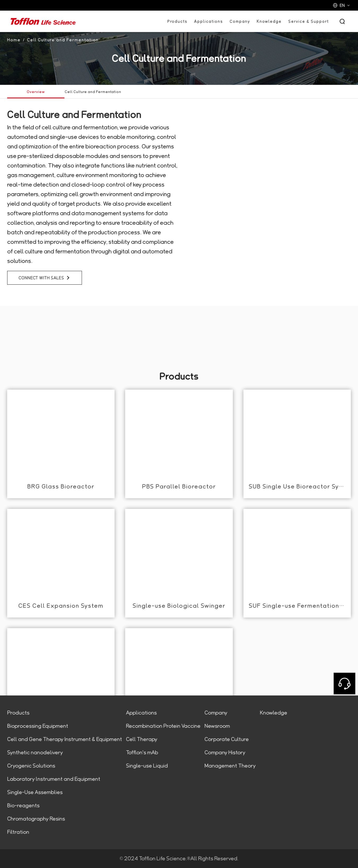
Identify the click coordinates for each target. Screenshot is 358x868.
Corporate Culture (227, 739)
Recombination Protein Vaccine (163, 726)
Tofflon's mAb (142, 752)
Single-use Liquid (147, 766)
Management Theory (230, 766)
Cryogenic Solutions (31, 766)
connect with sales (44, 278)
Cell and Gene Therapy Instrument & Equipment (65, 739)
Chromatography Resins (36, 819)
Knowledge (269, 21)
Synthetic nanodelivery (35, 752)
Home (14, 40)
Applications (209, 21)
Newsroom (217, 726)
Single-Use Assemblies (35, 792)
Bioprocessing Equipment (38, 726)
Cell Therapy (142, 739)
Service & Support (309, 21)
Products (177, 21)
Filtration (18, 832)
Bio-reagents (23, 805)
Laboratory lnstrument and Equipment (54, 779)
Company (240, 21)
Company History (225, 752)
